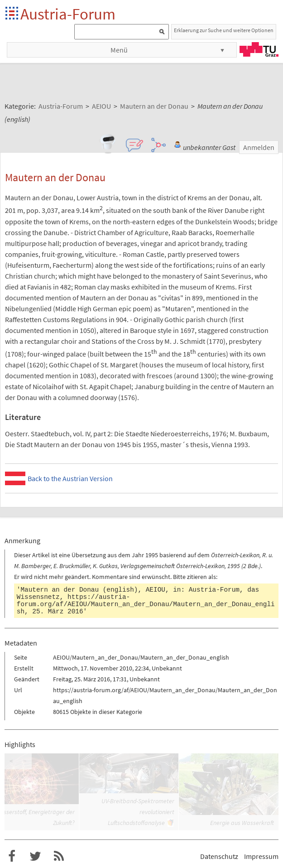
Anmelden (259, 147)
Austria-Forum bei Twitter (35, 856)
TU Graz (259, 49)
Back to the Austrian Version (70, 478)
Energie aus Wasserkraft (242, 823)
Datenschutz (219, 856)
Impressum (261, 856)
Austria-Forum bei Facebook (12, 856)
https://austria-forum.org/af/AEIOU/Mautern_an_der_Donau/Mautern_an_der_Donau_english (146, 604)
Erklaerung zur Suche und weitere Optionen (224, 30)
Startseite (12, 14)
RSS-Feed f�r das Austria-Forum (59, 856)
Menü (119, 50)
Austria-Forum (68, 14)
